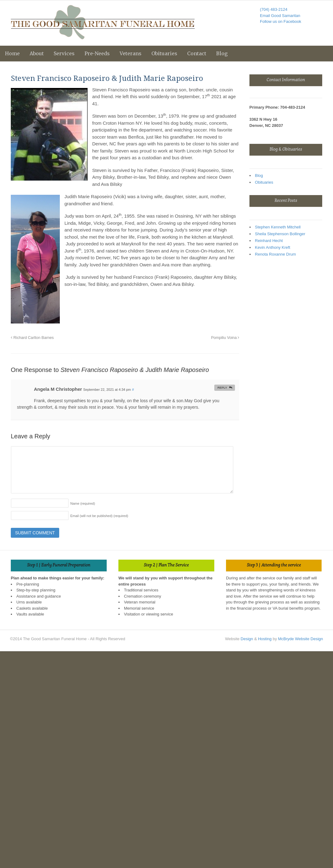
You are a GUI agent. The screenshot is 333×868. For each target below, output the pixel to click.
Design (247, 639)
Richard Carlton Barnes (32, 338)
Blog (222, 53)
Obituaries (164, 53)
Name (83, 503)
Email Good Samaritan (280, 16)
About (37, 53)
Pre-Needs (97, 53)
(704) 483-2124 (274, 9)
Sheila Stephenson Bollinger (280, 234)
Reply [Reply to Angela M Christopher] (222, 388)
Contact (197, 53)
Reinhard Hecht (269, 241)
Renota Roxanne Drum (275, 254)
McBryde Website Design (301, 639)
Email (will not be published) (99, 516)
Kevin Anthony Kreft (273, 247)
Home (12, 53)
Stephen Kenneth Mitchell (278, 227)
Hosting (265, 639)
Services (64, 53)
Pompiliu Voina (225, 338)
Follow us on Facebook (281, 21)
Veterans (131, 53)
